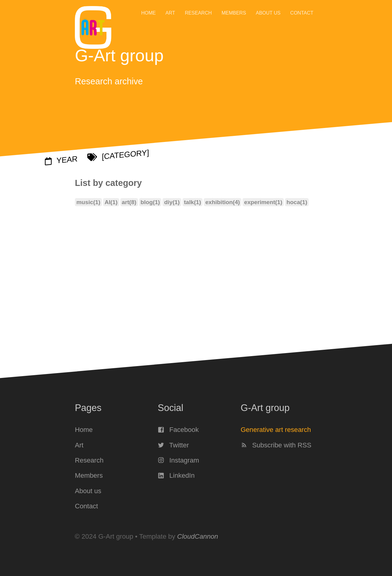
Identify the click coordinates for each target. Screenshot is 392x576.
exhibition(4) (223, 202)
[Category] (118, 155)
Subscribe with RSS (276, 445)
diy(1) (172, 202)
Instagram (178, 460)
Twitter (173, 445)
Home (149, 13)
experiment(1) (263, 202)
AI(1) (111, 202)
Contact (302, 13)
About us (268, 13)
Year (61, 160)
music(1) (88, 202)
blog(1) (150, 202)
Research (198, 13)
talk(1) (192, 202)
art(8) (129, 202)
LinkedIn (176, 475)
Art (170, 13)
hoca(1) (297, 202)
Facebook (178, 430)
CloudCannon (198, 536)
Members (234, 13)
